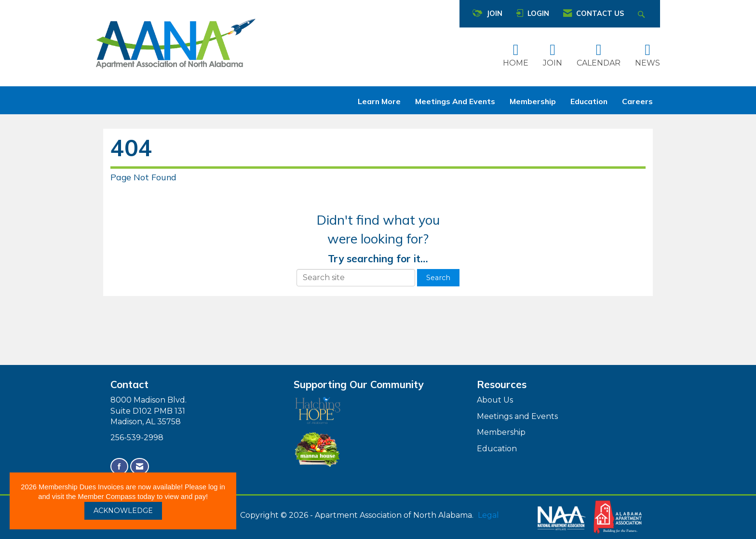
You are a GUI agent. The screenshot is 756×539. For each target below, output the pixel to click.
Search (438, 278)
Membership (533, 101)
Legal (488, 515)
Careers (637, 101)
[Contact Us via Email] (140, 466)
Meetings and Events (455, 101)
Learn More (379, 101)
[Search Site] (642, 14)
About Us (495, 400)
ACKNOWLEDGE (123, 511)
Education (589, 101)
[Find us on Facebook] (119, 466)
